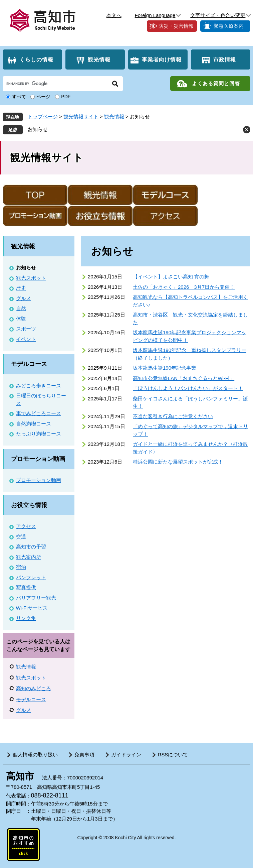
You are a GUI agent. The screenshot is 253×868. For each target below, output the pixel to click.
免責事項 (84, 755)
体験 (21, 319)
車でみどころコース (39, 413)
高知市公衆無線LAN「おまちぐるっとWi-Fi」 (184, 378)
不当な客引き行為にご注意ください (173, 416)
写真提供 (26, 587)
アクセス (26, 526)
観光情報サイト (81, 116)
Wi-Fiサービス (32, 608)
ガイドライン (126, 755)
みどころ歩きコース (39, 386)
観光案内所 (29, 557)
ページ (43, 97)
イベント (26, 339)
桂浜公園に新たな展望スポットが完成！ (178, 462)
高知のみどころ (34, 688)
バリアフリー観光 (36, 598)
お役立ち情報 (29, 505)
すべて (19, 97)
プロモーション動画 (38, 459)
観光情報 (99, 60)
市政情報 (225, 60)
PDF (66, 97)
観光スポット (31, 278)
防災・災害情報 (176, 26)
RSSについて (173, 755)
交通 (21, 537)
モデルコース (29, 364)
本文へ (114, 15)
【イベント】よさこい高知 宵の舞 (171, 277)
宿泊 (21, 567)
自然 (21, 308)
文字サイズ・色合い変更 (218, 15)
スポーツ (26, 329)
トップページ (43, 116)
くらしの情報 (36, 60)
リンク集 (26, 618)
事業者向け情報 (162, 60)
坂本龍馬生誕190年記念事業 (165, 368)
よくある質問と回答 (216, 83)
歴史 (21, 288)
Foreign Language (155, 15)
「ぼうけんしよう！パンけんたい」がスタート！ (188, 388)
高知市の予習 (31, 547)
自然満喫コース (34, 424)
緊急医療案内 (229, 26)
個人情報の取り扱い (35, 755)
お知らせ (38, 129)
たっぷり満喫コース (39, 434)
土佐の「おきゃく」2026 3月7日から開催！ (184, 287)
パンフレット (31, 577)
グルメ (24, 298)
